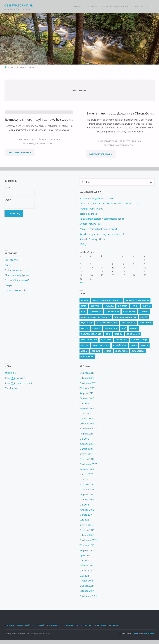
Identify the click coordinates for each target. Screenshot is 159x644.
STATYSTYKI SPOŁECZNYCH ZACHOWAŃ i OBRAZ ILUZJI (109, 204)
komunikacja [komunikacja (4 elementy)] (112, 312)
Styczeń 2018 (86, 454)
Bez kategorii (11, 260)
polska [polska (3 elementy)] (85, 329)
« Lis (82, 283)
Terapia (8, 285)
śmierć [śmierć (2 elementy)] (108, 351)
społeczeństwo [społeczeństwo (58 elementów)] (89, 340)
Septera (135, 634)
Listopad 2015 (87, 535)
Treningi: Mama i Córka (91, 209)
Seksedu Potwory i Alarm (92, 239)
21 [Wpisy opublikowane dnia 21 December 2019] (134, 271)
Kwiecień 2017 (87, 469)
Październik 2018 (88, 429)
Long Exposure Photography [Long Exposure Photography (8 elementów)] (96, 317)
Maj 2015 (84, 561)
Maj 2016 (84, 505)
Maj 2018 (84, 439)
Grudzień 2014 (87, 586)
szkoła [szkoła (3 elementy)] (85, 345)
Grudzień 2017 (87, 459)
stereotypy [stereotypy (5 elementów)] (121, 340)
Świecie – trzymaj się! (90, 224)
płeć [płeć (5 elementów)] (124, 329)
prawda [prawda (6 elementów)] (96, 329)
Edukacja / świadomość (40, 143)
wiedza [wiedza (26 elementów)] (144, 345)
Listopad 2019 (87, 378)
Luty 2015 (84, 576)
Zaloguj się (10, 373)
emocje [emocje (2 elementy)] (135, 306)
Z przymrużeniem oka (16, 290)
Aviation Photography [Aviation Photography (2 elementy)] (137, 300)
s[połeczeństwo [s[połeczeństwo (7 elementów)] (101, 345)
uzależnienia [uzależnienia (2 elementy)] (120, 345)
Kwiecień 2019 (87, 408)
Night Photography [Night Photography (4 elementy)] (107, 323)
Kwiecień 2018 (87, 444)
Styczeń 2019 (86, 419)
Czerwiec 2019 (87, 398)
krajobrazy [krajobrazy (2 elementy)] (129, 312)
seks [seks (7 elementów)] (108, 334)
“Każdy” (83, 244)
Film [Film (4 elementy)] (83, 312)
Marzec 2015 (86, 571)
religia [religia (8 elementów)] (134, 329)
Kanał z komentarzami (18, 383)
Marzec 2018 (86, 449)
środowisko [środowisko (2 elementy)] (122, 351)
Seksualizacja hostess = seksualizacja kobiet (102, 219)
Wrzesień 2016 (87, 489)
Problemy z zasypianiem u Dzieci (96, 199)
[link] (152, 7)
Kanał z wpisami (15, 378)
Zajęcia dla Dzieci (88, 214)
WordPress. (148, 634)
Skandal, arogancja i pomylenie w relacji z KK (102, 234)
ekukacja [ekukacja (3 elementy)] (123, 306)
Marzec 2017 (86, 474)
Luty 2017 (84, 479)
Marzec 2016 (86, 515)
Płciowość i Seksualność (17, 280)
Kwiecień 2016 (87, 510)
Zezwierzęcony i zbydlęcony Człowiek (98, 229)
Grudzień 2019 (87, 373)
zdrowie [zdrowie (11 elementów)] (96, 351)
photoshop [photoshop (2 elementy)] (145, 323)
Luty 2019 (84, 414)
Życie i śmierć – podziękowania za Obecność (118, 113)
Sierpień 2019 (86, 393)
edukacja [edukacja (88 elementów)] (109, 306)
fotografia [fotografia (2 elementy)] (95, 312)
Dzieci (8, 265)
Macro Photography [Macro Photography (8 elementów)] (125, 317)
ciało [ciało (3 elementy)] (84, 306)
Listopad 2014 (87, 591)
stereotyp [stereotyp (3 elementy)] (106, 340)
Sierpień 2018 (86, 434)
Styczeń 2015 (86, 581)
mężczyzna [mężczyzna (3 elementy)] (87, 323)
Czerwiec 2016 (87, 500)
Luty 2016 (84, 520)
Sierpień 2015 (86, 550)
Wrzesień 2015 (87, 545)
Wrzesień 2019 (87, 388)
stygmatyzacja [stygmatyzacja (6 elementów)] (139, 340)
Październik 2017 (88, 464)
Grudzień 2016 (87, 485)
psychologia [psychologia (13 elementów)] (111, 329)
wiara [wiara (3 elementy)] (134, 345)
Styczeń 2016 (86, 525)
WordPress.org (12, 388)
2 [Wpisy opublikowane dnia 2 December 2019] (80, 264)
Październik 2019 (88, 383)
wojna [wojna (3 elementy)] (84, 351)
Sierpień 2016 (86, 495)
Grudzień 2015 (87, 530)
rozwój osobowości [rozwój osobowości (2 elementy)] (91, 334)
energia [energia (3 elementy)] (147, 306)
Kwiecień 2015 (87, 566)
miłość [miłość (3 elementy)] (144, 317)
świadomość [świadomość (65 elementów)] (87, 357)
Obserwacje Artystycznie (17, 275)
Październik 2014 (88, 596)
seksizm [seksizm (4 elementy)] (119, 334)
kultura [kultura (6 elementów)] (144, 312)
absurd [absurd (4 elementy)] (85, 300)
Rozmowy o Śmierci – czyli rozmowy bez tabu (37, 120)
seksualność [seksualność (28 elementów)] (133, 334)
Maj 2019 (84, 403)
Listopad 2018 (87, 424)
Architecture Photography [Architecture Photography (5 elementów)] (107, 300)
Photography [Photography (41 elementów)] (128, 323)
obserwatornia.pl (19, 5)
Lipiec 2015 (85, 555)
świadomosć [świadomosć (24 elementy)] (138, 351)
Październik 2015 (88, 540)
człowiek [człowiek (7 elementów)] (95, 306)
